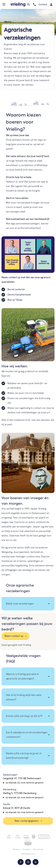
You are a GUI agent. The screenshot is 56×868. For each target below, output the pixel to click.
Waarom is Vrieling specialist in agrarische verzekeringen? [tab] (22, 676)
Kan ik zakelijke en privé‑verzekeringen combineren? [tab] (27, 735)
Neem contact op (14, 636)
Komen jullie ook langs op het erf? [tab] (24, 716)
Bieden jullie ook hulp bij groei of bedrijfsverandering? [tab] (24, 756)
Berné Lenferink (16, 289)
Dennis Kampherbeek (19, 295)
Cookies (26, 849)
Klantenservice (28, 854)
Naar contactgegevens (28, 821)
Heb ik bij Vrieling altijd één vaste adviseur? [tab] (24, 697)
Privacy (16, 849)
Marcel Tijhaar (15, 300)
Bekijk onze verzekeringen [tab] (20, 604)
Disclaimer (38, 849)
